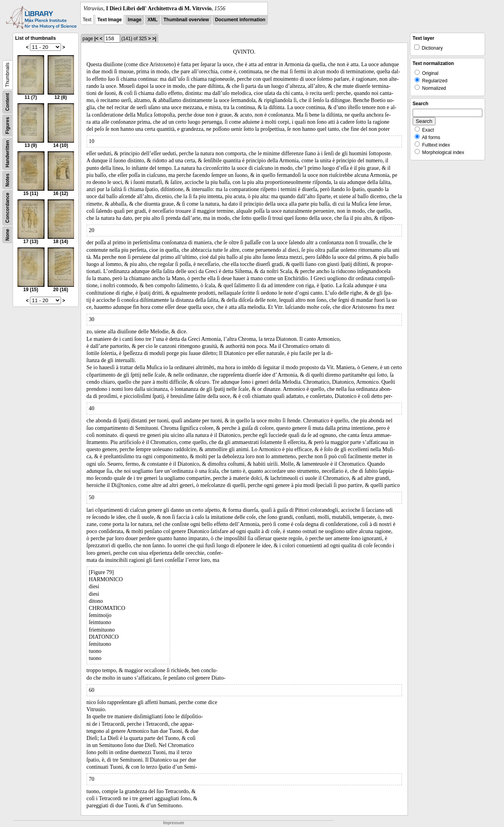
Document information (240, 20)
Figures (7, 125)
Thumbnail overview (186, 20)
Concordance (7, 208)
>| (154, 39)
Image (135, 20)
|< (96, 39)
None (7, 235)
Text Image (109, 20)
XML (153, 20)
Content (7, 102)
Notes (7, 180)
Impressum (173, 823)
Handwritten (7, 154)
